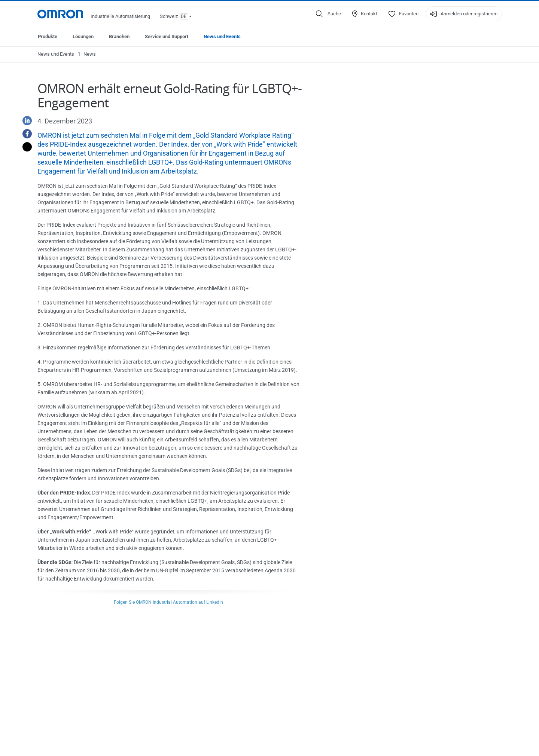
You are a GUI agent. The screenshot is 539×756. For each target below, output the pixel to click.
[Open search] (328, 14)
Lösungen (83, 36)
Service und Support (167, 36)
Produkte (48, 36)
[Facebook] (24, 134)
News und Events (222, 36)
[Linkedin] (24, 121)
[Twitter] (24, 147)
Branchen (119, 36)
